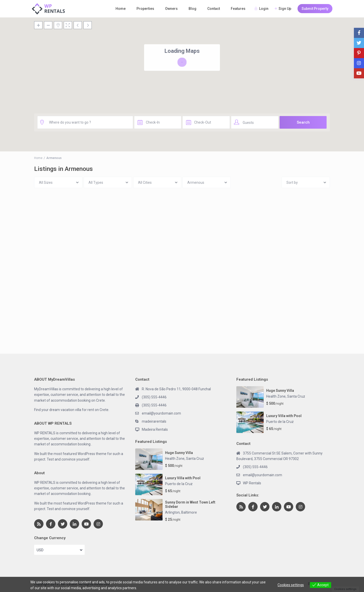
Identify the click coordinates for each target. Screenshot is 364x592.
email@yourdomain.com (161, 413)
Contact (214, 9)
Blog (192, 9)
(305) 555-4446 (154, 397)
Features (238, 9)
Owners (171, 9)
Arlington (172, 512)
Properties (145, 9)
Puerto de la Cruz (179, 484)
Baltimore (189, 512)
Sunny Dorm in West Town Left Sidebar (190, 504)
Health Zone (175, 459)
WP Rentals (252, 483)
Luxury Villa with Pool (183, 478)
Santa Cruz (195, 459)
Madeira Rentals (155, 429)
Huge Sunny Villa (179, 453)
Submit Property (315, 9)
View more (146, 588)
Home (121, 9)
